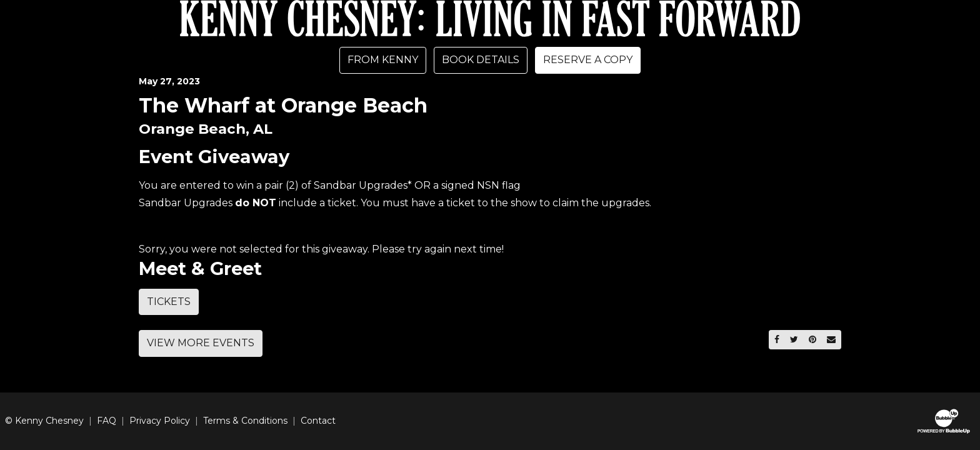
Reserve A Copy (588, 60)
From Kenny (383, 60)
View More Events (201, 343)
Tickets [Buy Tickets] (169, 302)
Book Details (481, 60)
